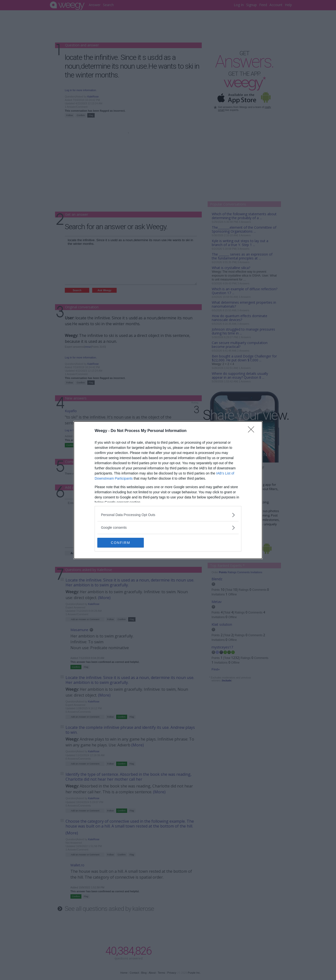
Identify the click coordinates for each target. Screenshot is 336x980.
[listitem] (168, 515)
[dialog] (168, 490)
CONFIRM (120, 542)
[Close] (253, 431)
